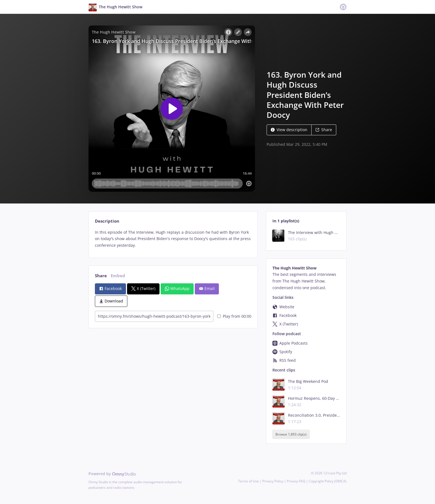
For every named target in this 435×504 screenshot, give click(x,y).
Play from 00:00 (234, 316)
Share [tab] (101, 276)
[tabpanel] (173, 239)
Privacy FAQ (296, 481)
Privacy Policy (273, 481)
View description (289, 130)
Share (324, 130)
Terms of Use (248, 481)
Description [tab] (107, 221)
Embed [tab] (118, 276)
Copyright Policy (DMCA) (328, 481)
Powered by (112, 474)
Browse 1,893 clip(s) (291, 434)
